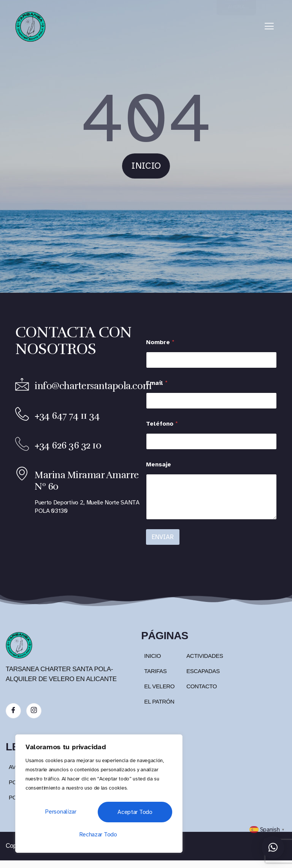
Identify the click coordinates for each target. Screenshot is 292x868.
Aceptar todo (99, 834)
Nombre (160, 342)
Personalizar (59, 814)
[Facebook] (13, 711)
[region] (99, 796)
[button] (273, 847)
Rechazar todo (132, 814)
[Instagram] (34, 711)
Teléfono (162, 424)
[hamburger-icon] (269, 26)
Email (157, 383)
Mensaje (159, 465)
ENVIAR (163, 537)
